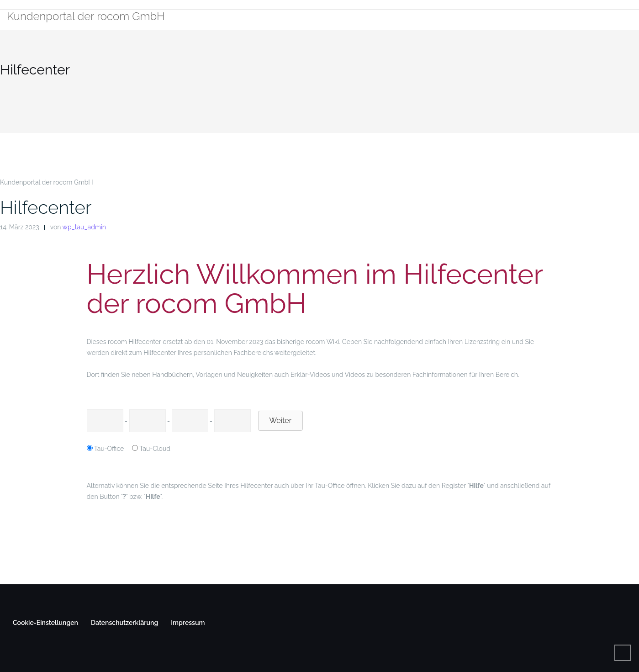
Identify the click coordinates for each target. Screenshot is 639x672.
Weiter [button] (281, 421)
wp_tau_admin (84, 227)
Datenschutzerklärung (124, 623)
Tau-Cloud (155, 449)
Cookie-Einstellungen (45, 623)
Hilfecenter (46, 207)
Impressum (188, 623)
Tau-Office (109, 449)
